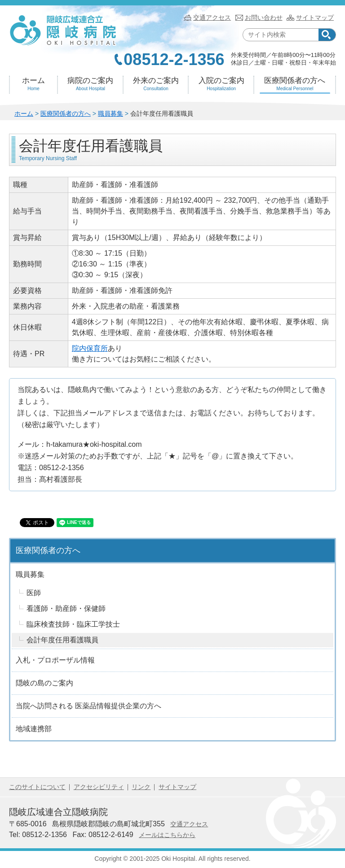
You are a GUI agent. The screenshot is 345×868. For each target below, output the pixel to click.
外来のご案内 (156, 84)
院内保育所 (90, 348)
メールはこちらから (167, 835)
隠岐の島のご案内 (44, 683)
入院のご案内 (221, 84)
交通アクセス (212, 17)
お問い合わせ (264, 17)
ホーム (33, 84)
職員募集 (111, 113)
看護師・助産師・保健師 (66, 608)
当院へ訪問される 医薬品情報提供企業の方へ (88, 706)
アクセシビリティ (99, 787)
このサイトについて (37, 787)
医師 (34, 593)
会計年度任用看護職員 (62, 640)
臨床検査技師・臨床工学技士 (73, 624)
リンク (141, 787)
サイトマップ (315, 17)
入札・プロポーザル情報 (55, 660)
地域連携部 (34, 729)
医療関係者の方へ (295, 84)
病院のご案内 (91, 84)
